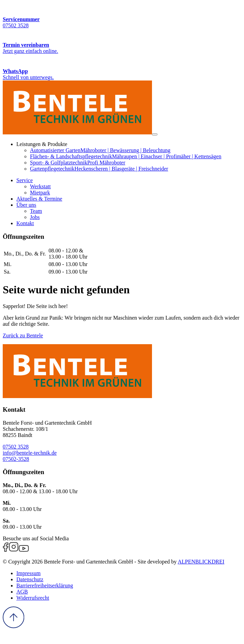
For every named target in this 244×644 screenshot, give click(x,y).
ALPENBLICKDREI (201, 562)
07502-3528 (16, 459)
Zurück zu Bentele (23, 335)
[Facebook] (6, 550)
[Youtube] (24, 550)
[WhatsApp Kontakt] (122, 67)
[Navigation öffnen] (155, 134)
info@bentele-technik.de (30, 453)
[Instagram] (14, 550)
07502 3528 (16, 447)
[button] (25, 180)
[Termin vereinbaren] (122, 41)
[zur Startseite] (77, 133)
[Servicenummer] (122, 16)
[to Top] (13, 626)
